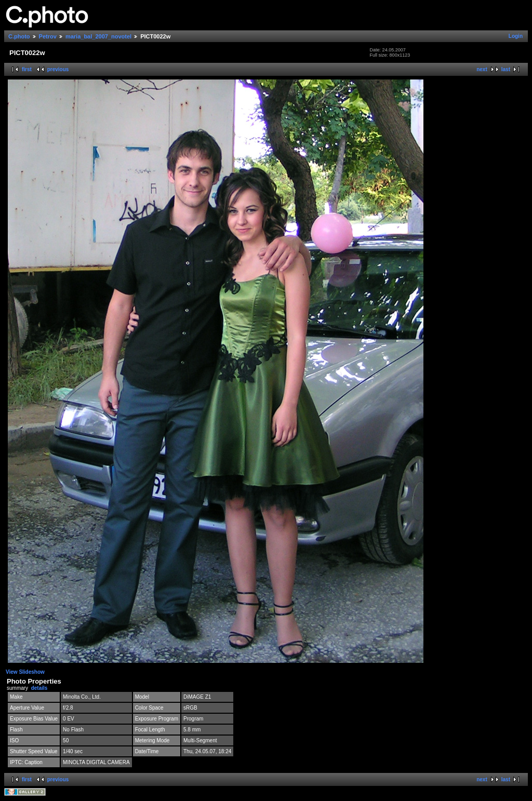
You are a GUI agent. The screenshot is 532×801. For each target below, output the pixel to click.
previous (58, 69)
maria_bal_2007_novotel (98, 36)
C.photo (19, 36)
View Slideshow (25, 672)
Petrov (48, 36)
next (482, 69)
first (27, 69)
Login (516, 36)
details (39, 688)
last (506, 69)
